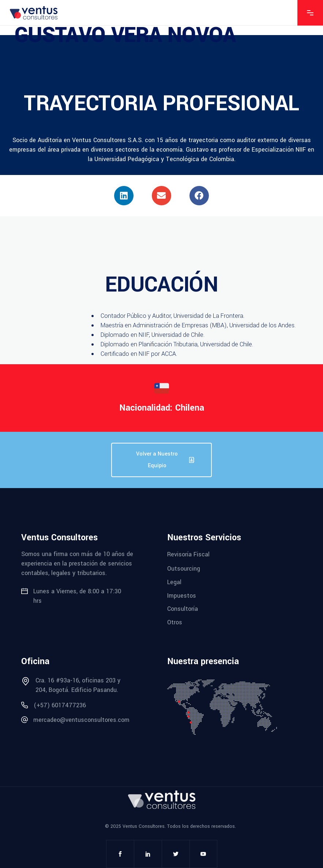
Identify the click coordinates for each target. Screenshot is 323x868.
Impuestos (182, 595)
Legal (174, 582)
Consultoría (183, 609)
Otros (175, 622)
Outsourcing (184, 569)
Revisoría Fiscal (188, 554)
